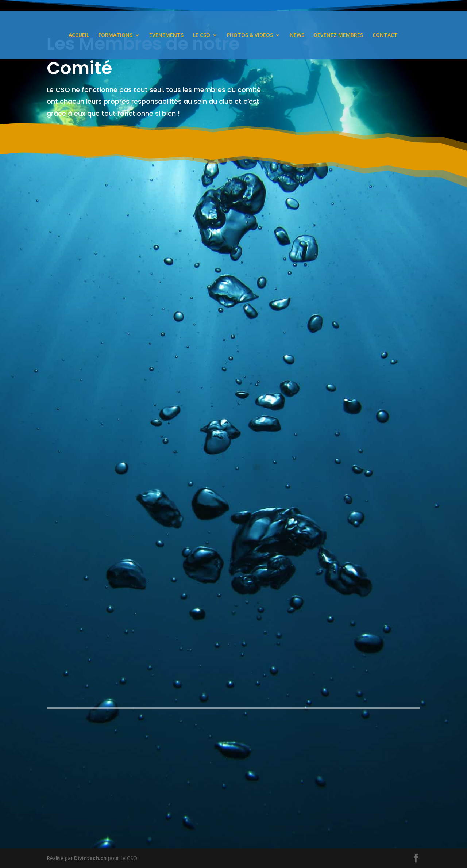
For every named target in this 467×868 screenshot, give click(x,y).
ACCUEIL (79, 35)
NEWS (297, 35)
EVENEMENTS (166, 35)
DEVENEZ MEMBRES (338, 35)
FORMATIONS (115, 35)
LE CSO (202, 35)
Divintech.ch (90, 858)
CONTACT (385, 35)
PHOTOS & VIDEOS (250, 35)
